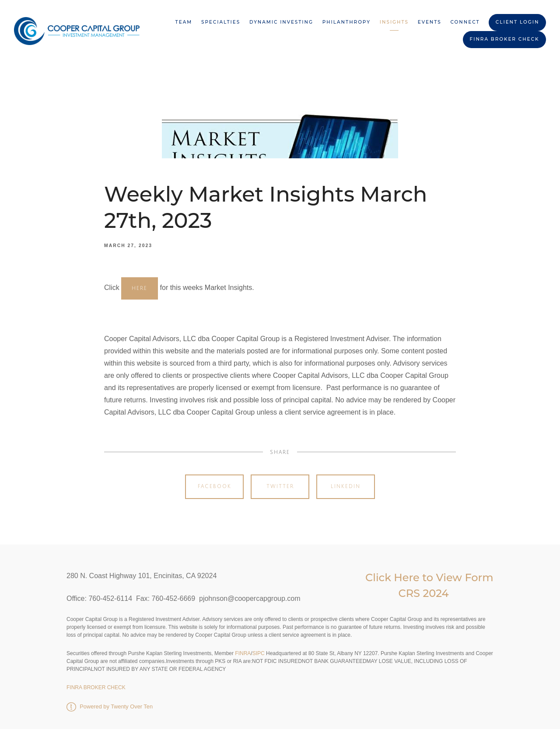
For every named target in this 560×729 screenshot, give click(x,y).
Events (430, 22)
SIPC (259, 653)
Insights (394, 22)
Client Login (518, 22)
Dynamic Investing (281, 22)
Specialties (221, 22)
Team (184, 22)
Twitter (280, 487)
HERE (140, 288)
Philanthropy (346, 22)
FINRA (242, 653)
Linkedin (346, 487)
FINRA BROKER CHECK (505, 39)
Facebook (215, 487)
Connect (465, 22)
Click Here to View (415, 577)
